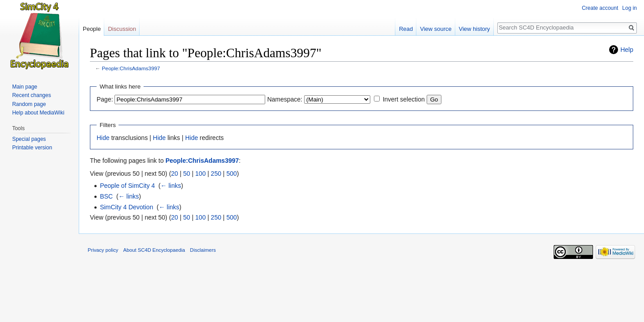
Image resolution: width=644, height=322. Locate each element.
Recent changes (32, 95)
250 (216, 174)
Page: (105, 99)
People (92, 29)
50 (187, 174)
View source (436, 29)
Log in (629, 8)
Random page (29, 104)
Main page (25, 87)
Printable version (32, 148)
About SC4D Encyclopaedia (154, 250)
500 (231, 174)
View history (475, 29)
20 (175, 174)
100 (201, 174)
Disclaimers (203, 250)
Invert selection (404, 99)
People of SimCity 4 (127, 186)
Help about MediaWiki (38, 113)
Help (627, 50)
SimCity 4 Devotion (126, 207)
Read (406, 29)
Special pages (29, 139)
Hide (103, 138)
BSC (106, 196)
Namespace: (285, 99)
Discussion (122, 29)
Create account (600, 8)
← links (171, 186)
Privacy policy (103, 250)
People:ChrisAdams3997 (131, 68)
